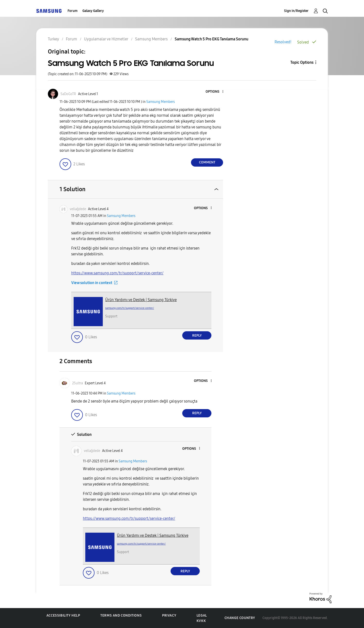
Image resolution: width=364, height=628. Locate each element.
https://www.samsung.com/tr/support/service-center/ (117, 273)
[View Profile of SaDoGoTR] (68, 94)
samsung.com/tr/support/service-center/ (130, 308)
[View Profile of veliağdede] (78, 209)
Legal (202, 615)
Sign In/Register (296, 11)
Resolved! (283, 42)
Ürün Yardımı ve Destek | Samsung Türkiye (141, 300)
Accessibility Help (63, 615)
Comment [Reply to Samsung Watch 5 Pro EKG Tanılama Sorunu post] (207, 162)
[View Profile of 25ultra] (78, 383)
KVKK (201, 621)
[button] (215, 92)
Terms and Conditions (121, 615)
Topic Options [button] (302, 62)
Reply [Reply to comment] (197, 336)
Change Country (240, 618)
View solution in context (92, 283)
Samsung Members (160, 102)
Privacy (169, 615)
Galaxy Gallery (93, 11)
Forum (73, 11)
